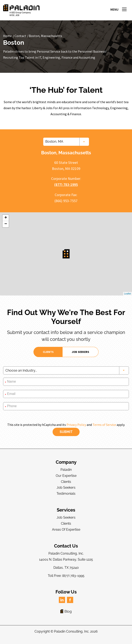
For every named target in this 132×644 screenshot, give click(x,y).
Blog (66, 611)
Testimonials (66, 494)
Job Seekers (66, 488)
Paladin (66, 470)
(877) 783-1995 (66, 185)
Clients (66, 482)
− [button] (6, 224)
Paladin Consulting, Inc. (72, 631)
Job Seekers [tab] (80, 352)
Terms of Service (104, 425)
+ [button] (6, 218)
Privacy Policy (76, 425)
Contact (20, 36)
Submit (66, 432)
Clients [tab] (48, 352)
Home (7, 36)
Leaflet (128, 294)
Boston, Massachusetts (46, 36)
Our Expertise (66, 476)
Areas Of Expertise (66, 530)
